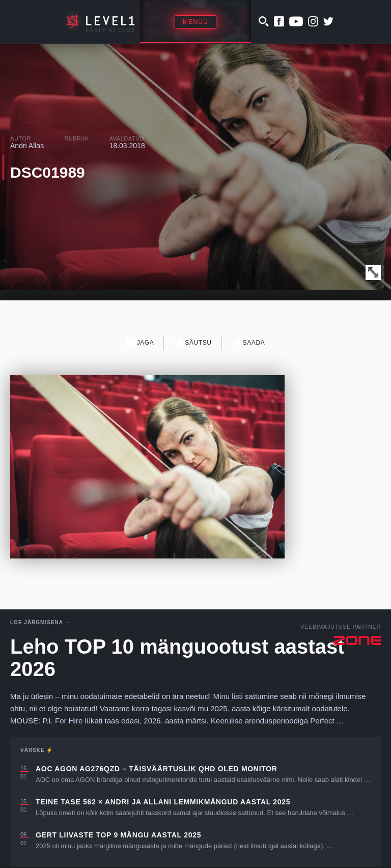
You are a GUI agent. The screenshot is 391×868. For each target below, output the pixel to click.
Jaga (140, 342)
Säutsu (193, 342)
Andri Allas (27, 146)
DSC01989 (48, 172)
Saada (249, 342)
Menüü (195, 22)
